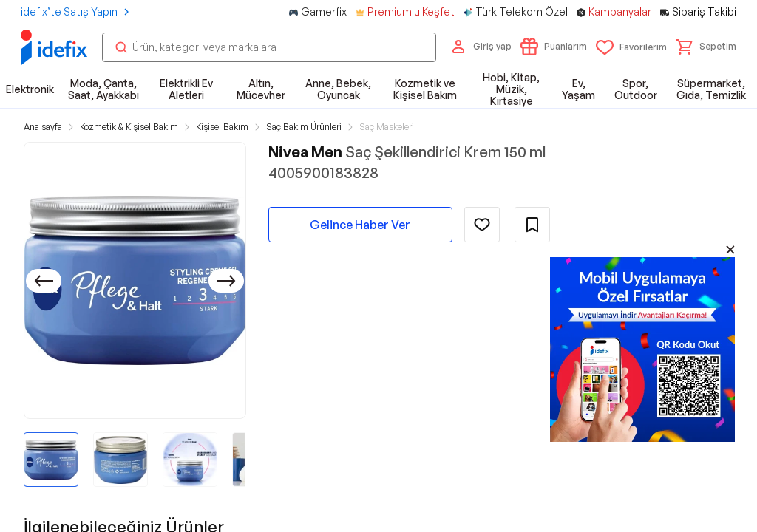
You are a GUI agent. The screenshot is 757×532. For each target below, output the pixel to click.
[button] (706, 47)
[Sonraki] (226, 281)
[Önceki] (44, 281)
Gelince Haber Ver (360, 225)
